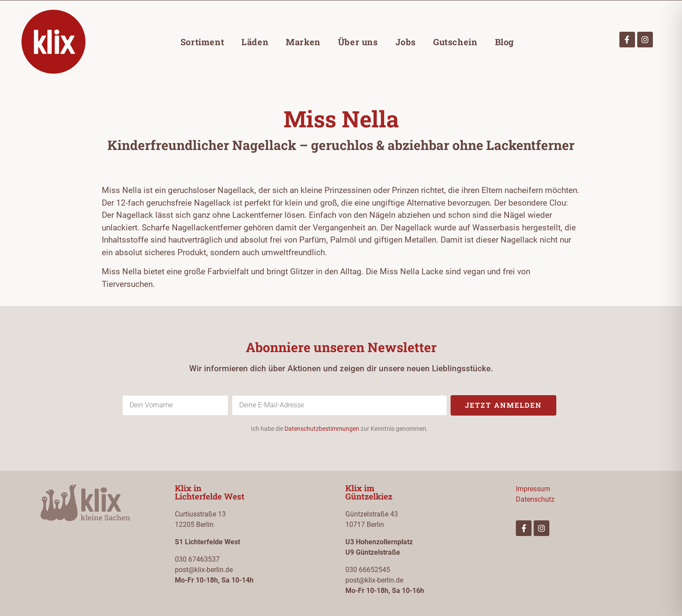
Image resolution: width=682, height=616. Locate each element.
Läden (255, 42)
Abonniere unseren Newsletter (341, 347)
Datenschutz (535, 499)
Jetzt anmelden (503, 405)
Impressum (533, 489)
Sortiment (202, 42)
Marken (303, 42)
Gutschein (455, 42)
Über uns (358, 42)
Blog (505, 42)
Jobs (406, 42)
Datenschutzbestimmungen (322, 429)
